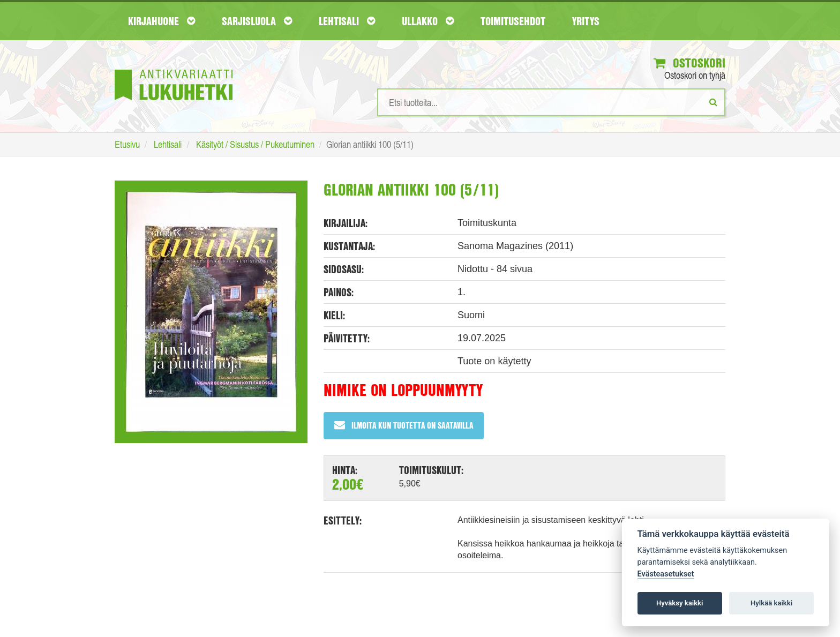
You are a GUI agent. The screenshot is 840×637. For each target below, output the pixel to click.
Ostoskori (689, 63)
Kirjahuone (162, 21)
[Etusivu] (174, 69)
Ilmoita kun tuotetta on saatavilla (404, 425)
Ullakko (428, 21)
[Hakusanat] (551, 102)
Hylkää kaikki (771, 603)
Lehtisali (347, 21)
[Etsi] (713, 102)
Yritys (586, 21)
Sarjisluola (257, 21)
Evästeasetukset (666, 574)
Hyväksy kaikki (680, 603)
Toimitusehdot (513, 21)
